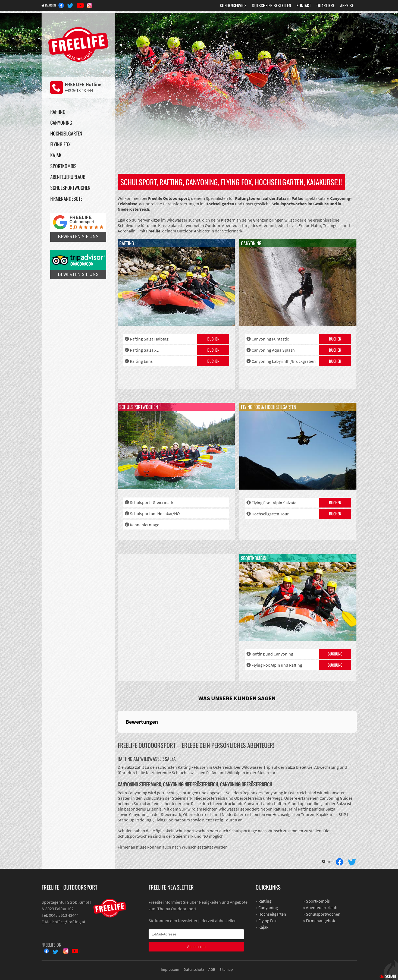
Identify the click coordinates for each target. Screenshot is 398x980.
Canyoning (61, 122)
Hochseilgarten (66, 133)
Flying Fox (60, 144)
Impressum (170, 969)
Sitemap (226, 969)
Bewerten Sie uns (78, 226)
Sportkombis (63, 166)
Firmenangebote (66, 198)
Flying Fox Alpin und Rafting (277, 665)
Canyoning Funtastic (270, 339)
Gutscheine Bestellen (271, 5)
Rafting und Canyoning (272, 654)
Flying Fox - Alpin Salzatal (275, 503)
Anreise (347, 5)
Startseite (55, 5)
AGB (212, 969)
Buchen (213, 339)
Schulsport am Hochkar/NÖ (155, 513)
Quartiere (326, 5)
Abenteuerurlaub (68, 177)
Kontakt (304, 5)
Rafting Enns (141, 361)
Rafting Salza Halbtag (149, 339)
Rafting (58, 112)
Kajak (56, 155)
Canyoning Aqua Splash (273, 350)
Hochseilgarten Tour (270, 514)
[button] (118, 738)
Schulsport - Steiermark (152, 502)
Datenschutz (194, 969)
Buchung (335, 654)
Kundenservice (233, 5)
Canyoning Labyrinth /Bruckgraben (284, 361)
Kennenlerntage (145, 525)
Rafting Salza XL (144, 350)
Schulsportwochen (70, 188)
